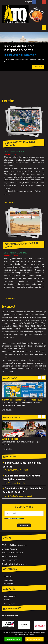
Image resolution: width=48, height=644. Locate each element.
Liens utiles (9, 580)
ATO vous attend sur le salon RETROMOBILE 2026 (22, 400)
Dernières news (10, 596)
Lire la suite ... (7, 410)
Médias (7, 600)
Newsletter (8, 584)
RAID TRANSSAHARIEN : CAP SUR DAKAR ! (21, 245)
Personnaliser (35, 639)
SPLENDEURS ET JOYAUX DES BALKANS (20, 143)
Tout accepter (13, 639)
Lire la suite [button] (38, 67)
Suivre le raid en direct (12, 439)
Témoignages (9, 603)
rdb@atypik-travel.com (18, 564)
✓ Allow (19, 518)
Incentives (8, 576)
